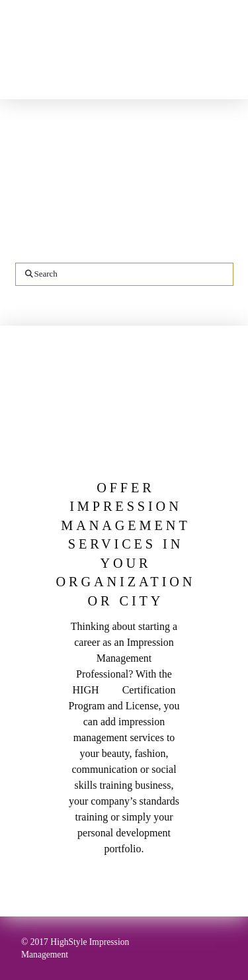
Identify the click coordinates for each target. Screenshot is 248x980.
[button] (228, 83)
